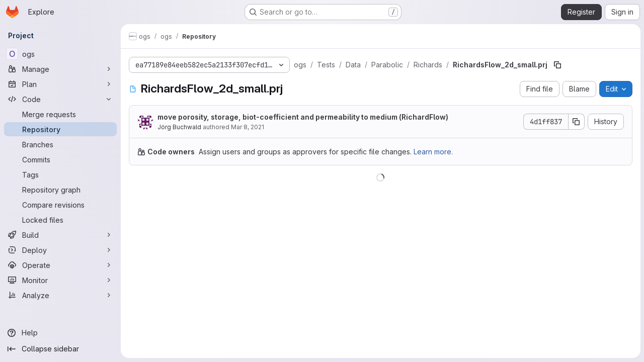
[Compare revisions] (60, 205)
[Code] (60, 99)
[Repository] (60, 129)
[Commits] (60, 159)
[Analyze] (60, 295)
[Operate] (60, 265)
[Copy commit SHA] (576, 122)
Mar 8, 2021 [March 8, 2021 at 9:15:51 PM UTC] (248, 127)
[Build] (60, 235)
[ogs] (60, 54)
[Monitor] (60, 280)
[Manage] (60, 69)
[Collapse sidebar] (60, 349)
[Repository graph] (60, 190)
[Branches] (60, 144)
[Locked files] (60, 220)
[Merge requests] (60, 114)
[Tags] (60, 174)
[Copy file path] (557, 65)
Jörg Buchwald (179, 127)
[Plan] (60, 84)
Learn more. (433, 152)
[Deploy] (60, 250)
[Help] (60, 333)
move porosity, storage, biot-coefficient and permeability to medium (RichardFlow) (303, 117)
